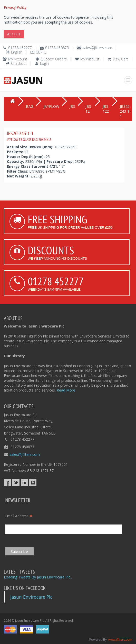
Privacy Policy (15, 7)
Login (44, 63)
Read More (66, 390)
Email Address (19, 516)
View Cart (120, 59)
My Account (18, 59)
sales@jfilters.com (97, 48)
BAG (30, 106)
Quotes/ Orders (54, 59)
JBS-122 (106, 109)
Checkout (19, 63)
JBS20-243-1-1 (29, 136)
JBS (72, 106)
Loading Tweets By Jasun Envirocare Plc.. (38, 577)
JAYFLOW (51, 106)
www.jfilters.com (120, 640)
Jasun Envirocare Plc (31, 597)
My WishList (90, 59)
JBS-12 (89, 109)
